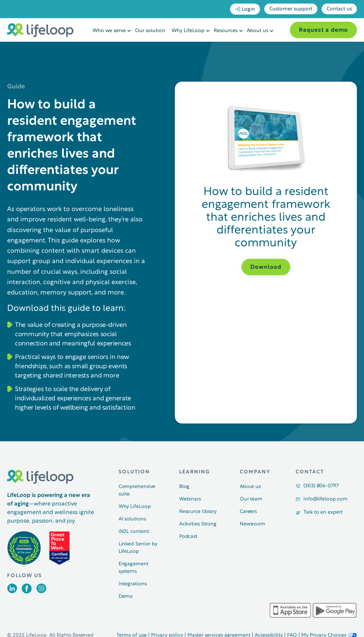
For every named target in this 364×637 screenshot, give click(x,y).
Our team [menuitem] (251, 499)
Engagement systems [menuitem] (134, 568)
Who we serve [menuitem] (109, 31)
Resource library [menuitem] (198, 512)
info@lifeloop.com (325, 499)
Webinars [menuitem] (190, 499)
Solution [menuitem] (134, 472)
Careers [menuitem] (248, 512)
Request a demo (323, 30)
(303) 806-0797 (321, 486)
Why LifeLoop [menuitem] (188, 31)
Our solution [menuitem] (150, 31)
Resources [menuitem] (226, 31)
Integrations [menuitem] (133, 584)
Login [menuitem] (245, 9)
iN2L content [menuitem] (134, 532)
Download (266, 267)
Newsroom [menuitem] (253, 524)
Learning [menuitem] (194, 472)
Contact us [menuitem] (339, 9)
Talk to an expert (323, 512)
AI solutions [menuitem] (132, 519)
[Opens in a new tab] (12, 592)
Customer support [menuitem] (291, 9)
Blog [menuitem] (184, 487)
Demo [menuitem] (126, 597)
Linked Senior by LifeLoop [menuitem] (138, 548)
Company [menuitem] (255, 472)
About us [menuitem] (258, 31)
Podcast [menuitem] (188, 537)
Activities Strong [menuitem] (198, 524)
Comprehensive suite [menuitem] (137, 490)
